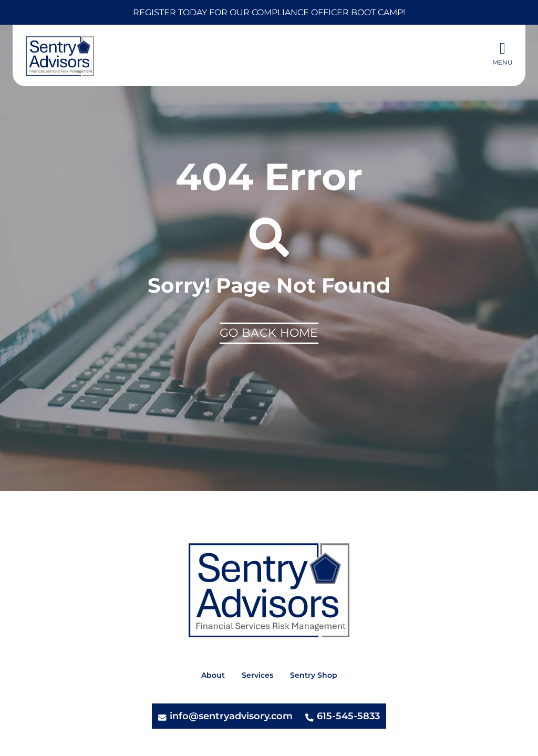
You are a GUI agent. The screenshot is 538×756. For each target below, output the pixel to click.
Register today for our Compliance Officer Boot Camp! (269, 12)
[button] (503, 55)
